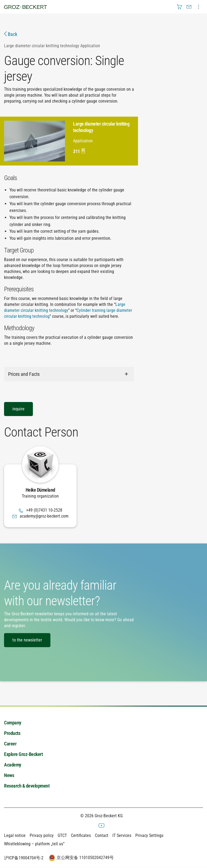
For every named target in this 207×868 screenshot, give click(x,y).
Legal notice (15, 835)
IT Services (122, 835)
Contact (102, 835)
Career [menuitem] (10, 744)
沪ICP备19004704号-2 (24, 858)
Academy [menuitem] (13, 765)
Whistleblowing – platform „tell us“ (34, 844)
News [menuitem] (9, 776)
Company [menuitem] (13, 723)
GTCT (62, 835)
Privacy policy (42, 835)
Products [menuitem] (12, 733)
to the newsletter (27, 640)
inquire (18, 409)
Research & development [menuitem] (27, 786)
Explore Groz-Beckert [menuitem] (23, 754)
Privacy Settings (149, 835)
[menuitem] (180, 7)
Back (11, 34)
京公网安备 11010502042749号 (81, 858)
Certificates (81, 835)
